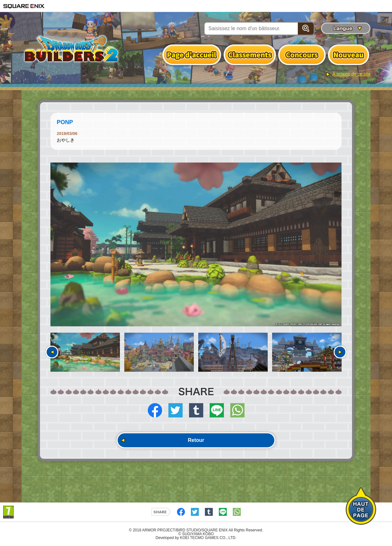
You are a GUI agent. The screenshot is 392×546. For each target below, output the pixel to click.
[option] (196, 244)
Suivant (340, 352)
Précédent (52, 352)
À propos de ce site (351, 74)
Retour (196, 440)
